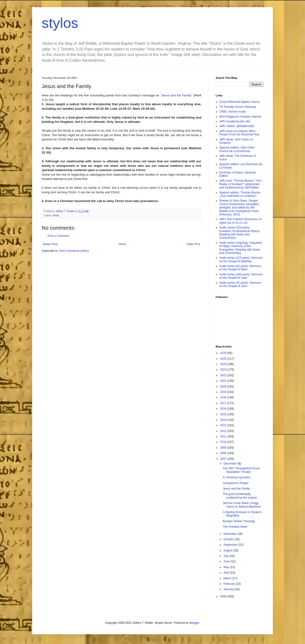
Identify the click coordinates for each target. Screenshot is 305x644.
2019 (224, 392)
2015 (224, 414)
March (228, 578)
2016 (224, 409)
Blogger (194, 623)
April (227, 573)
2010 (224, 442)
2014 (224, 420)
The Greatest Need (235, 527)
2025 (224, 359)
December (231, 464)
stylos (60, 23)
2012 (224, 431)
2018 (224, 397)
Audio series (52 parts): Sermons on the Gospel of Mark (240, 268)
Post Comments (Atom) (74, 251)
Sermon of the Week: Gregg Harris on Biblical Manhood (242, 505)
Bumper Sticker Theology (239, 521)
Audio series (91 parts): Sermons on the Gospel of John (240, 284)
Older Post (193, 244)
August (228, 550)
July (226, 556)
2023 (224, 370)
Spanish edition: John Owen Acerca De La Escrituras (237, 149)
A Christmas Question (237, 477)
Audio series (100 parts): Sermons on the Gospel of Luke (241, 276)
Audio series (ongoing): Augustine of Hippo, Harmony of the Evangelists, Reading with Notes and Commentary (241, 248)
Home (122, 244)
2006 (224, 596)
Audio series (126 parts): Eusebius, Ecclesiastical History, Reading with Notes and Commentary (240, 233)
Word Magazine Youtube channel (240, 117)
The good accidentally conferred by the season (240, 496)
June (227, 561)
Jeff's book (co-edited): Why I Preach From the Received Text (239, 133)
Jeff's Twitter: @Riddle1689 (236, 126)
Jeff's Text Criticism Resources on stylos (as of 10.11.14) (241, 221)
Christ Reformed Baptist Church (239, 102)
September (231, 545)
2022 (224, 375)
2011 (224, 436)
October (229, 539)
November (231, 534)
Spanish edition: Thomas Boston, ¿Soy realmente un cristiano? (240, 194)
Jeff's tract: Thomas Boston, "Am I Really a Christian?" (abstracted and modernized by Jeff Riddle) (241, 184)
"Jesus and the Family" (177, 95)
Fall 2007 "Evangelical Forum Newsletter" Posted (241, 470)
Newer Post (50, 244)
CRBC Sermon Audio (233, 112)
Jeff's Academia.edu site (235, 121)
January (229, 589)
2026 (224, 353)
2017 (224, 403)
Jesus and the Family (236, 489)
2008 (224, 453)
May (227, 567)
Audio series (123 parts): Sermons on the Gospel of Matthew (241, 259)
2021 (224, 381)
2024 (224, 364)
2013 (224, 425)
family (56, 215)
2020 (224, 386)
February (230, 584)
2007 (224, 459)
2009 (224, 448)
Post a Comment (58, 236)
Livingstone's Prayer (236, 483)
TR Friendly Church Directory (238, 107)
